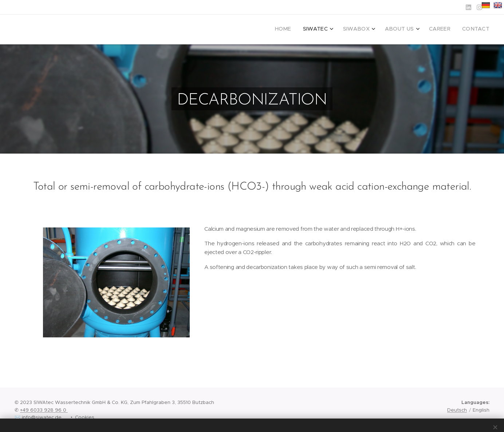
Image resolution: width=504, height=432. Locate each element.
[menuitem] (422, 29)
